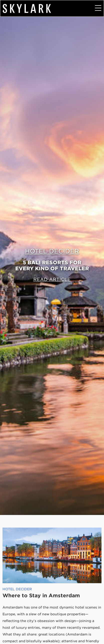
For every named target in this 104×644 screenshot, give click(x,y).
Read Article (52, 279)
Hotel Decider (52, 251)
